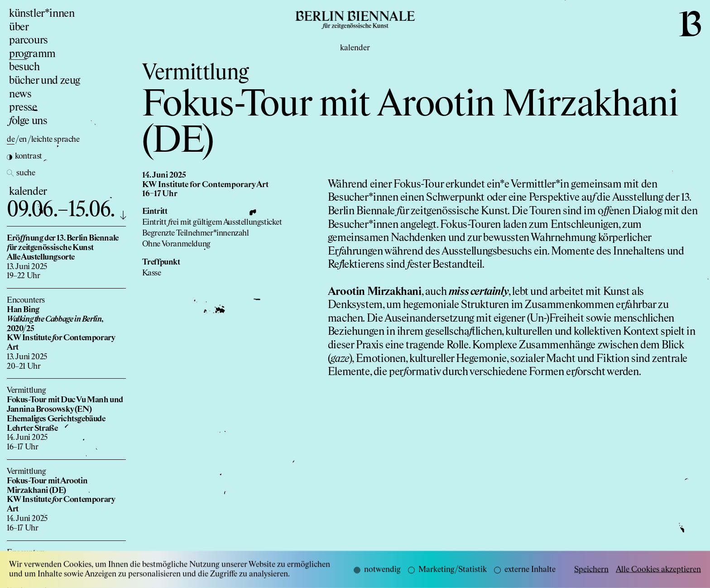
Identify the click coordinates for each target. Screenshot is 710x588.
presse (23, 107)
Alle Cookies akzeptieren (658, 576)
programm (32, 54)
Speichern (591, 576)
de (11, 140)
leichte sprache (55, 140)
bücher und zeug (45, 81)
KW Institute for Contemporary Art (205, 185)
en (23, 140)
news (20, 94)
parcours (29, 40)
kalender (28, 192)
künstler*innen (42, 14)
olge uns (28, 121)
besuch (24, 67)
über (19, 27)
